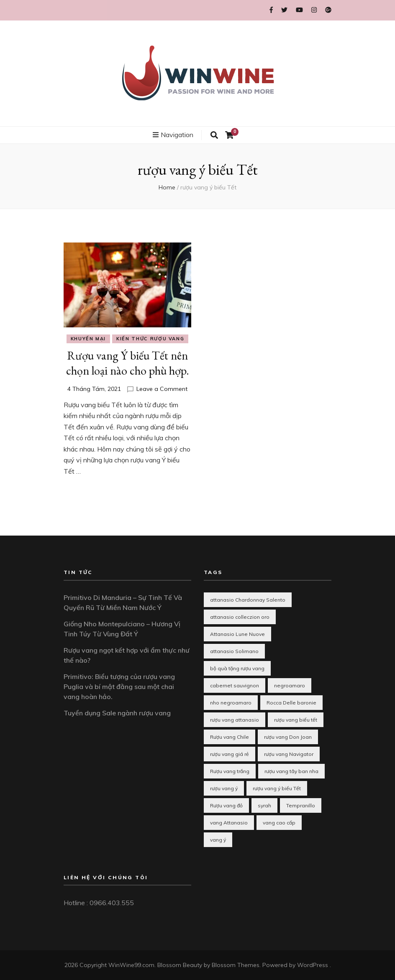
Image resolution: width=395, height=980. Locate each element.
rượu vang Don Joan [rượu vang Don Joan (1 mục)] (288, 737)
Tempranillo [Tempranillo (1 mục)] (301, 805)
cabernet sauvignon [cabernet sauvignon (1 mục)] (235, 685)
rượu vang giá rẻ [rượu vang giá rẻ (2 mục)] (230, 754)
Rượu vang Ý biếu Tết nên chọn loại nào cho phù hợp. (128, 363)
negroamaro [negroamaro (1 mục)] (290, 685)
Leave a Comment (162, 389)
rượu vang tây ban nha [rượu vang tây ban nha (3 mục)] (291, 771)
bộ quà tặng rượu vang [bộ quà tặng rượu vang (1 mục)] (237, 668)
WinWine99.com (131, 965)
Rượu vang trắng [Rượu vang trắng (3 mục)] (230, 771)
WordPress (313, 965)
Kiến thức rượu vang (150, 339)
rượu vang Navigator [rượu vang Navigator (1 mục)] (289, 754)
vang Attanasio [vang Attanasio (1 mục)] (229, 823)
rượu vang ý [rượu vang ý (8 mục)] (224, 788)
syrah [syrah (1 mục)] (264, 805)
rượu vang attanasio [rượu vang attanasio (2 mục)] (235, 720)
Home (167, 187)
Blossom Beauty (180, 965)
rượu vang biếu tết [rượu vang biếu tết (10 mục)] (296, 720)
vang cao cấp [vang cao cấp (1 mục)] (279, 823)
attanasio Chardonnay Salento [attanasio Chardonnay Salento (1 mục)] (248, 600)
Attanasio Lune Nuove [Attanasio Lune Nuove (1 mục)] (237, 634)
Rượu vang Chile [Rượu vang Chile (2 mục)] (230, 737)
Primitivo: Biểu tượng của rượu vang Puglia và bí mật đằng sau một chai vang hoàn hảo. (119, 687)
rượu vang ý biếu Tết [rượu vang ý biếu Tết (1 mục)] (277, 788)
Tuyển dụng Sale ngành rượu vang (117, 713)
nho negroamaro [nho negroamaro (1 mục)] (231, 703)
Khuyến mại (88, 339)
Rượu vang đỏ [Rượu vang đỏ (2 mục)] (226, 805)
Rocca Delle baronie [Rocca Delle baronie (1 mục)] (291, 703)
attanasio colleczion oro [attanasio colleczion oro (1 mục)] (240, 617)
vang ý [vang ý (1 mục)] (218, 840)
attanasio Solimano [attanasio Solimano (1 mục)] (234, 651)
